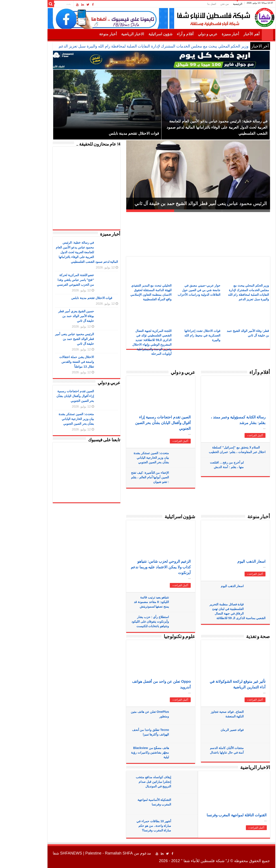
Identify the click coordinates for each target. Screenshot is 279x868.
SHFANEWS (49, 853)
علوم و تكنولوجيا (158, 637)
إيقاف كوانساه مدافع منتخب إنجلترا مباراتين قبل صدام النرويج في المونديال (132, 782)
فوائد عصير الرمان (210, 730)
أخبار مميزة (209, 34)
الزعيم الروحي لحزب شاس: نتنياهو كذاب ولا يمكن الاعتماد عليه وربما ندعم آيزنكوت (139, 567)
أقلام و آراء (163, 34)
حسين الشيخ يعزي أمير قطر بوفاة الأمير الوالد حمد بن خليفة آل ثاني (54, 316)
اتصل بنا (190, 4)
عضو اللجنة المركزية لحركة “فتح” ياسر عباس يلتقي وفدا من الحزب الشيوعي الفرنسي (54, 280)
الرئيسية (216, 4)
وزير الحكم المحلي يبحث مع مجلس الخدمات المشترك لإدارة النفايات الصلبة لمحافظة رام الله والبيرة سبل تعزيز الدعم (132, 46)
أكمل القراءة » (158, 441)
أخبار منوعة (86, 34)
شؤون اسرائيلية (139, 34)
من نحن (203, 4)
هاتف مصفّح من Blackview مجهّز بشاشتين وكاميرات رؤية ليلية (128, 752)
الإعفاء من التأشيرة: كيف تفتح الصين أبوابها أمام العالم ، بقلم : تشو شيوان (128, 477)
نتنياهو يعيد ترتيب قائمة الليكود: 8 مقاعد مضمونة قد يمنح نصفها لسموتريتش (130, 602)
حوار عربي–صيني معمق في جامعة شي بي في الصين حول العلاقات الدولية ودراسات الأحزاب (177, 290)
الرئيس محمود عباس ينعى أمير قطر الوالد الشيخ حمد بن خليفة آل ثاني (179, 204)
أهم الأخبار (230, 34)
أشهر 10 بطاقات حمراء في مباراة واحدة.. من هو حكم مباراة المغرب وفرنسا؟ (132, 826)
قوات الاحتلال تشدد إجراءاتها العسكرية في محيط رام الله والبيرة (181, 335)
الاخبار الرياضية (111, 34)
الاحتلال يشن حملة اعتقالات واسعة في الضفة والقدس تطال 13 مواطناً (55, 362)
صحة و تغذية (236, 637)
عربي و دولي (186, 34)
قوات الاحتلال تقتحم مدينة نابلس (70, 298)
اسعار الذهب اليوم (230, 561)
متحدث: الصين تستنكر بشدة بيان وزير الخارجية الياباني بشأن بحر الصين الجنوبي (129, 458)
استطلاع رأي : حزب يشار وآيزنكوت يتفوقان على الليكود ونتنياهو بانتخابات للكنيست (128, 622)
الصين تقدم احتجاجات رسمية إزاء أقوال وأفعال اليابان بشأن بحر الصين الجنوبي (141, 423)
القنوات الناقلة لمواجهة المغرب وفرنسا (215, 815)
